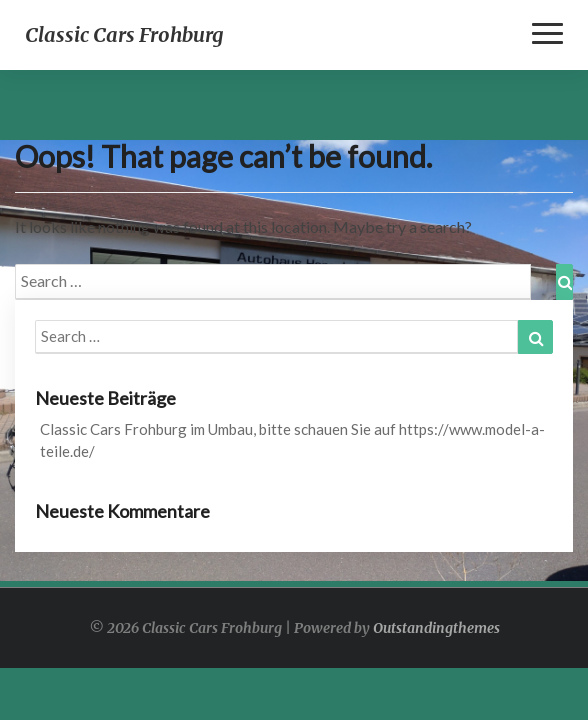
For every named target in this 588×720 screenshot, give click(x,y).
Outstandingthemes (436, 628)
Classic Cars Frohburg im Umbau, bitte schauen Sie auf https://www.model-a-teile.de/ (292, 439)
